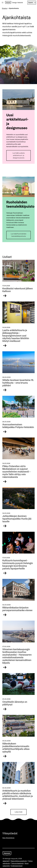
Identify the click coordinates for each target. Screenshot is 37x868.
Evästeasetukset (17, 866)
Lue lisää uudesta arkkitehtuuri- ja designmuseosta (19, 155)
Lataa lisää (18, 812)
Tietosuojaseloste (17, 863)
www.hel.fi (6, 861)
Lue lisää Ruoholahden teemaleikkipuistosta (19, 235)
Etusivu (5, 8)
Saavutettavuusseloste (19, 861)
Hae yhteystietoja (8, 838)
